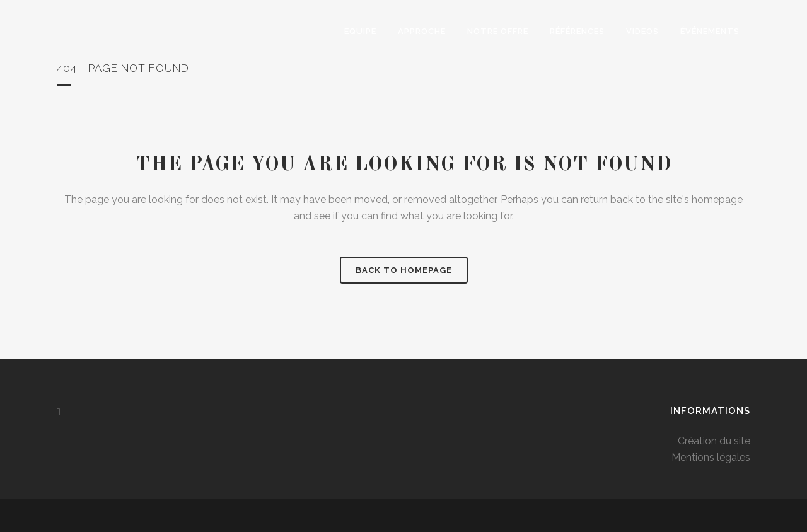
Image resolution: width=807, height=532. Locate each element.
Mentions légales (711, 457)
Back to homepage (404, 270)
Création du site (714, 441)
